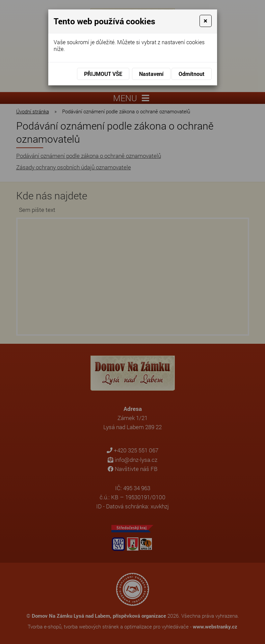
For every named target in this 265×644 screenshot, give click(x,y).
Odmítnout (192, 74)
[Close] (205, 21)
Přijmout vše (103, 74)
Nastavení (151, 74)
